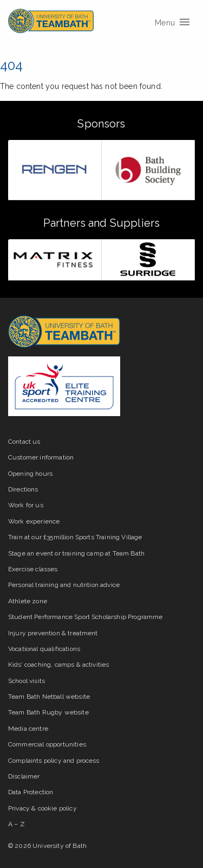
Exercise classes (33, 569)
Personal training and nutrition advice (64, 585)
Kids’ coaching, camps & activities (58, 665)
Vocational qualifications (44, 649)
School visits (27, 681)
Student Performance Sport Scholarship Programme (86, 617)
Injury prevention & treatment (53, 633)
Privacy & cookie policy (42, 808)
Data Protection (31, 792)
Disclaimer (24, 776)
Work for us (26, 505)
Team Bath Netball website (49, 697)
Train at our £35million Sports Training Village (75, 537)
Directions (23, 489)
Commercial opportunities (47, 744)
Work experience (34, 521)
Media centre (28, 729)
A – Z (17, 824)
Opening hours (30, 474)
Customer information (41, 457)
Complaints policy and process (54, 761)
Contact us (24, 442)
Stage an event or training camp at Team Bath (76, 553)
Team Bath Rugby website (48, 712)
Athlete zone (28, 601)
